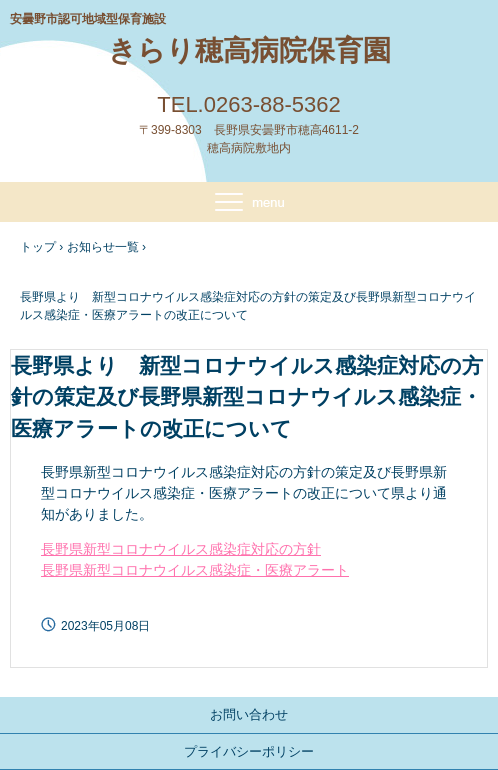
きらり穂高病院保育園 (249, 50)
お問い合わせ (249, 714)
